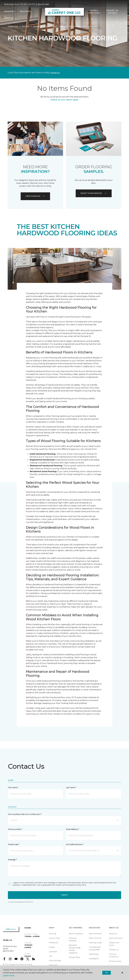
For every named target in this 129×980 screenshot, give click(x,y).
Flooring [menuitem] (52, 934)
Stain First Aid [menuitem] (95, 938)
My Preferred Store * (75, 844)
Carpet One (13, 26)
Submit (64, 895)
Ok (106, 973)
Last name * (71, 788)
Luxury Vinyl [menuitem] (54, 938)
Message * (12, 860)
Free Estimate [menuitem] (55, 961)
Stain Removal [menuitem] (95, 934)
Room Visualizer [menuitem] (76, 934)
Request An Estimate (112, 12)
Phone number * (15, 829)
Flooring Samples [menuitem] (73, 939)
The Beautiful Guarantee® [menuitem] (95, 948)
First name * (13, 788)
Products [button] (9, 11)
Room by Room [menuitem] (116, 938)
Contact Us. (55, 73)
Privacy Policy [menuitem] (115, 961)
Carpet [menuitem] (52, 947)
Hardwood (37, 26)
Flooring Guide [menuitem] (95, 943)
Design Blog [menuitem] (74, 957)
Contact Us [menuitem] (114, 950)
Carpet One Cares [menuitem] (114, 944)
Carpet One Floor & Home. (21, 964)
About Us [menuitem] (113, 934)
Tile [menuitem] (50, 956)
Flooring (25, 26)
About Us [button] (9, 18)
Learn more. (9, 976)
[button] (87, 19)
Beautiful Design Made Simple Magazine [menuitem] (75, 949)
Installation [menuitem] (94, 959)
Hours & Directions (94, 12)
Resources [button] (25, 11)
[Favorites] (92, 19)
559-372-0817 (44, 4)
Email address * (72, 829)
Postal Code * (14, 844)
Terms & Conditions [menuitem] (114, 955)
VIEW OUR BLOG (35, 196)
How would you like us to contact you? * (25, 814)
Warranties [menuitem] (94, 954)
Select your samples (94, 193)
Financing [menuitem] (53, 965)
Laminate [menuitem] (53, 952)
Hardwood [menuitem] (53, 943)
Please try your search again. (65, 100)
